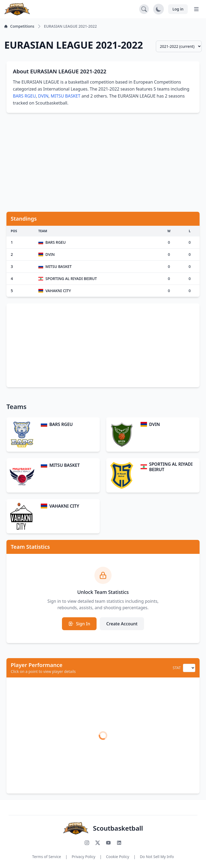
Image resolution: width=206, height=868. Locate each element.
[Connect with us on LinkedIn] (119, 843)
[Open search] (144, 9)
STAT (177, 668)
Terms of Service (47, 857)
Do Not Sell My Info (157, 857)
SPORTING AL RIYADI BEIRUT (171, 467)
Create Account (122, 624)
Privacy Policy (83, 857)
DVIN (43, 96)
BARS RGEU (24, 96)
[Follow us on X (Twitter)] (98, 843)
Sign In (79, 624)
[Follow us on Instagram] (87, 843)
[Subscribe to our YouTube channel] (108, 843)
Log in (178, 9)
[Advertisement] (103, 159)
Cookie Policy (117, 857)
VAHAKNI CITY (64, 506)
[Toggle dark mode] (159, 9)
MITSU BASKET (66, 96)
